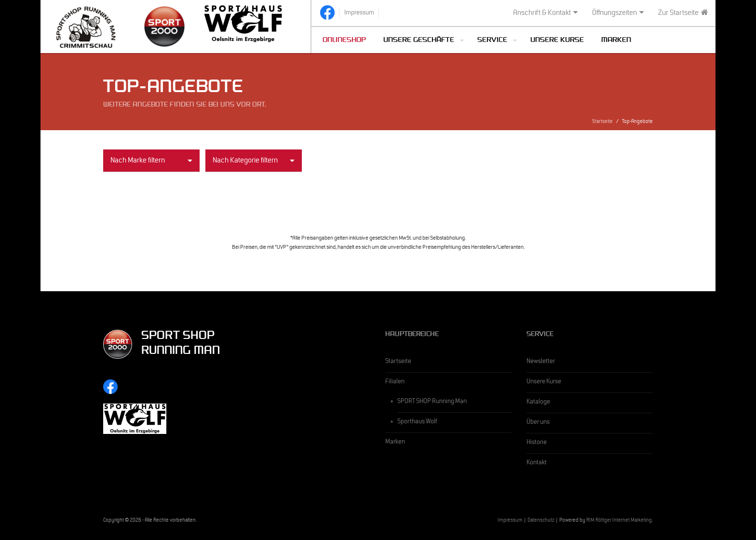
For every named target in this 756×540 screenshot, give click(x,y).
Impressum (510, 521)
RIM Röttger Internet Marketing (619, 521)
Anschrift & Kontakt (545, 13)
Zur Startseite (683, 13)
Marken (616, 41)
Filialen (395, 382)
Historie (537, 443)
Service (492, 41)
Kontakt (537, 463)
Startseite (602, 122)
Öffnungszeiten (618, 13)
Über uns (538, 423)
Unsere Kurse (557, 41)
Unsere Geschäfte (419, 41)
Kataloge (538, 403)
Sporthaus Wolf (417, 422)
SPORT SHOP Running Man (432, 402)
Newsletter (541, 362)
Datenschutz (541, 521)
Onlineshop (344, 41)
